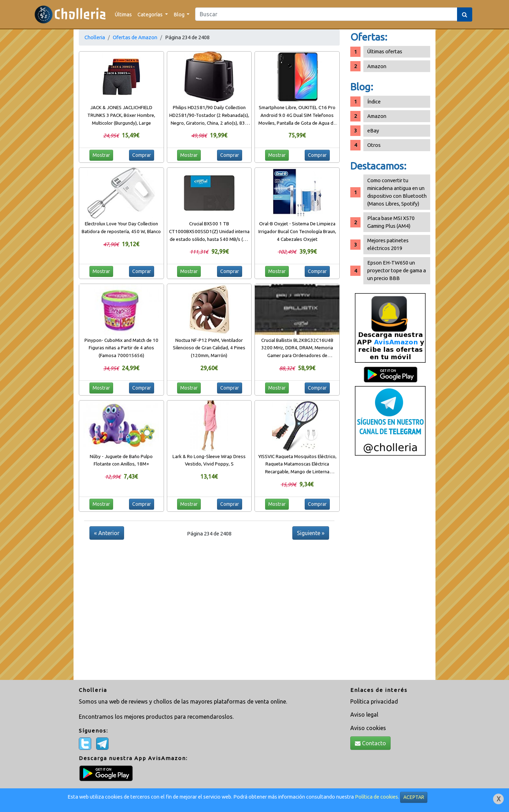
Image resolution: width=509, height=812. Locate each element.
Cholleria (95, 37)
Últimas (123, 14)
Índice (374, 102)
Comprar (142, 155)
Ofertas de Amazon (135, 37)
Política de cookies (376, 797)
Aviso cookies (368, 728)
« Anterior (107, 533)
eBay (373, 131)
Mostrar (101, 155)
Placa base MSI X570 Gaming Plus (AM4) (391, 222)
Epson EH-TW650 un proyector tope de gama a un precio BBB (397, 270)
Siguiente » (311, 533)
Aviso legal (364, 715)
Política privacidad (374, 701)
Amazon (377, 66)
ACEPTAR (414, 797)
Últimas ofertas (385, 51)
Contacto (370, 743)
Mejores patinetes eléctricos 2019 (388, 244)
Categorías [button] (151, 14)
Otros (374, 145)
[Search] (326, 14)
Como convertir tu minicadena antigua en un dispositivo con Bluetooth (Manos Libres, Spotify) (397, 192)
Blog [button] (180, 14)
